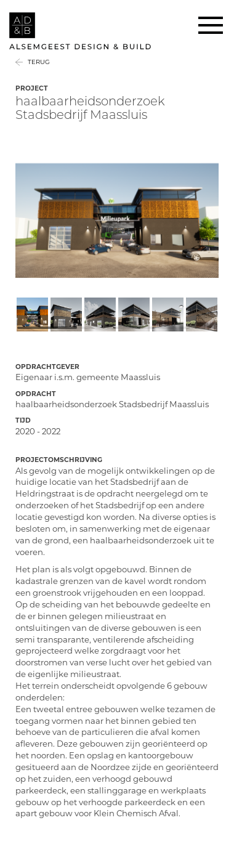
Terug (39, 62)
